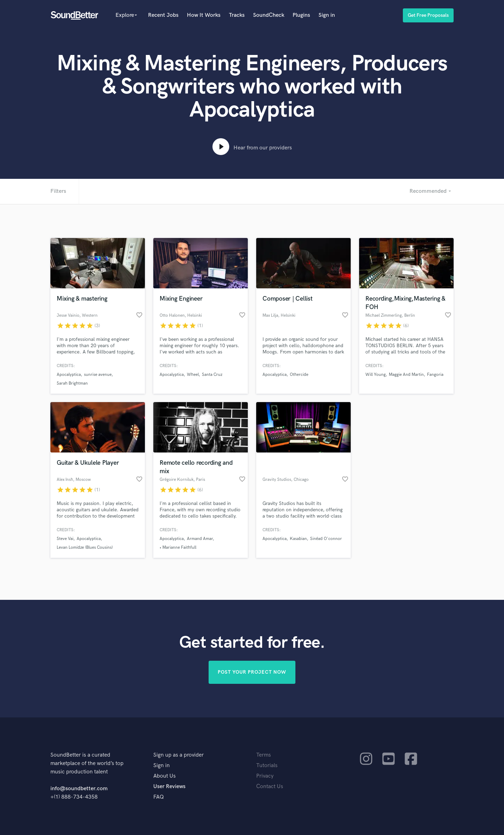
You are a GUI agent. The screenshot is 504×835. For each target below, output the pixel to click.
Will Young (376, 375)
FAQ (159, 797)
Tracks (237, 15)
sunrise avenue (98, 375)
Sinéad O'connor (326, 539)
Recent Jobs (163, 15)
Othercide (299, 375)
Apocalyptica (69, 375)
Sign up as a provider (178, 755)
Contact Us (270, 787)
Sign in (327, 15)
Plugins (301, 15)
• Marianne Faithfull (178, 548)
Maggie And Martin (406, 375)
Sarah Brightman (72, 383)
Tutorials (267, 766)
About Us (164, 776)
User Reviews (169, 787)
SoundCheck (269, 15)
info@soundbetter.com (79, 789)
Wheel (193, 375)
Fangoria (435, 375)
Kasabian (298, 539)
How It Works (204, 15)
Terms (264, 755)
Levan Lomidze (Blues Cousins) (85, 548)
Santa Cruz (212, 375)
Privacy (265, 776)
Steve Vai (65, 539)
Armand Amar (200, 539)
